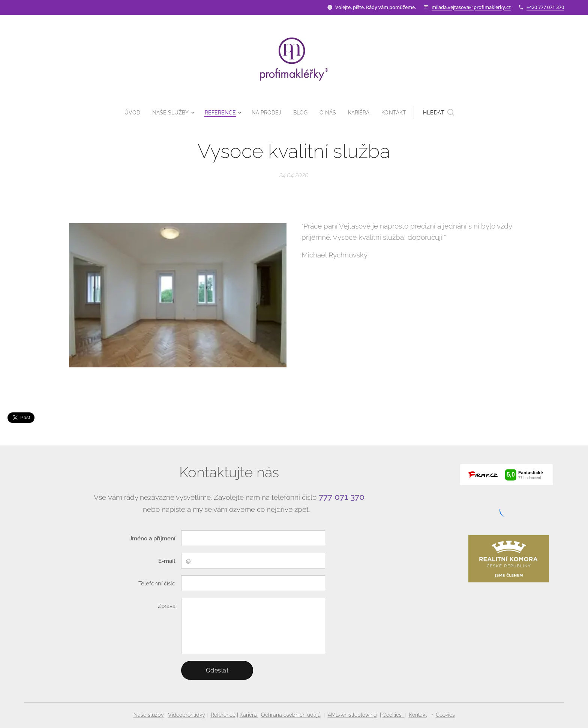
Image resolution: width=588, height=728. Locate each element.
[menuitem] (129, 113)
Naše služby (149, 715)
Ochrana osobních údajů (291, 715)
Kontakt (418, 715)
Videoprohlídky (187, 715)
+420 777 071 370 (545, 7)
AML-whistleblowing (352, 715)
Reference (223, 715)
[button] (446, 113)
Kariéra (249, 715)
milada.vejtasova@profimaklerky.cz (471, 7)
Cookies (394, 715)
